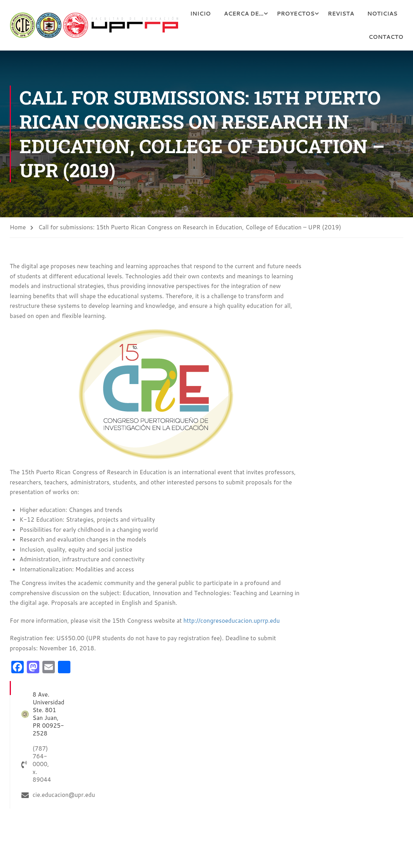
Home (18, 228)
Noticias (340, 37)
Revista (384, 14)
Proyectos (339, 14)
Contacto (386, 37)
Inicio (244, 14)
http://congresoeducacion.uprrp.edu (232, 621)
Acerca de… (287, 14)
